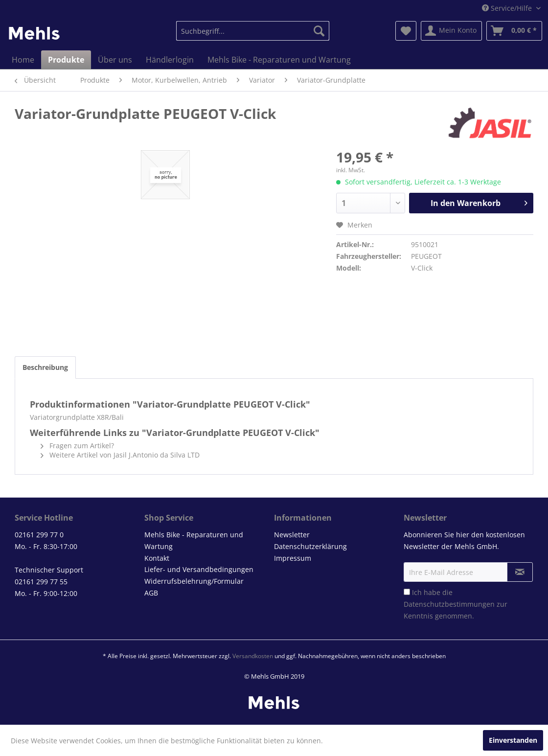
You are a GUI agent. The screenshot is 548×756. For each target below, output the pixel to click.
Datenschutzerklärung (310, 546)
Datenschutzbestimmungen (449, 604)
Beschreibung (45, 367)
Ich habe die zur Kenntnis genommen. (456, 604)
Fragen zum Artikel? (77, 446)
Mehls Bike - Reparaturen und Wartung (194, 540)
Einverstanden (513, 740)
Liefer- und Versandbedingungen (199, 569)
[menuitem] (253, 31)
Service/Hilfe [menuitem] (508, 8)
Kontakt (157, 558)
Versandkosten (253, 656)
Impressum (293, 558)
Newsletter (292, 535)
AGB (151, 593)
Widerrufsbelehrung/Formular (194, 581)
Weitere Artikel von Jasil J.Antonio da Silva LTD (120, 455)
